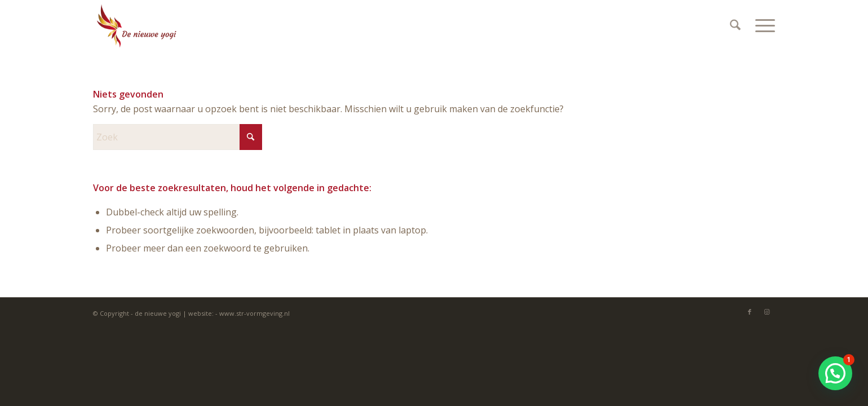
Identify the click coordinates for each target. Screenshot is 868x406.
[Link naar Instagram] (767, 312)
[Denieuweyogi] (136, 25)
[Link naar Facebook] (750, 312)
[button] (835, 373)
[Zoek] (735, 25)
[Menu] (761, 25)
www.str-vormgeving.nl (254, 313)
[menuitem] (735, 25)
